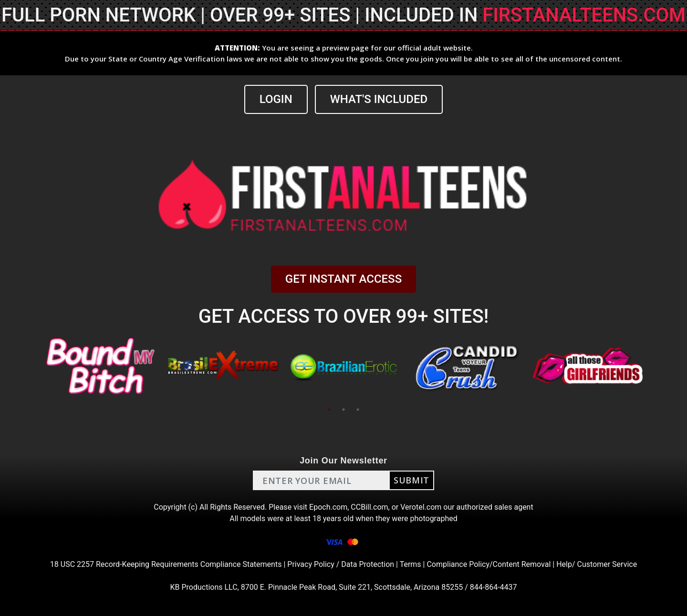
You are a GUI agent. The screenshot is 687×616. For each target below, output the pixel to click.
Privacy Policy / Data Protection (341, 564)
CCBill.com (369, 507)
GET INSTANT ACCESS (343, 279)
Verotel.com (421, 507)
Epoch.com (328, 507)
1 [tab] (329, 410)
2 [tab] (343, 410)
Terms (411, 564)
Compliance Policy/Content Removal (489, 564)
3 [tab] (358, 410)
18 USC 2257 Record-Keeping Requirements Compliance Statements (166, 564)
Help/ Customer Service (597, 564)
